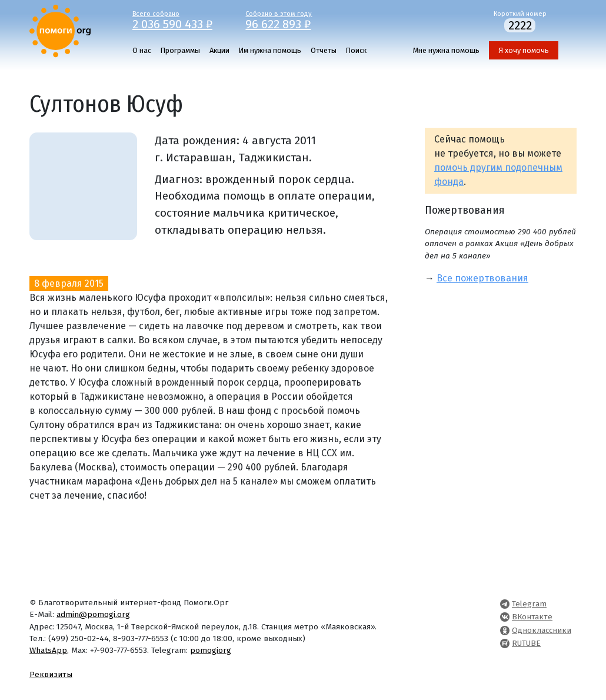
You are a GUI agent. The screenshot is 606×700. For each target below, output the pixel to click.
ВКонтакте (532, 617)
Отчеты (324, 50)
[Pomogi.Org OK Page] (505, 630)
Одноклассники (542, 630)
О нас (142, 50)
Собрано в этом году (293, 19)
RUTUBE (526, 643)
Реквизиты (51, 674)
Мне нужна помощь (446, 50)
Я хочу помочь (524, 50)
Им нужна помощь (270, 50)
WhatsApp (48, 650)
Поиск (356, 50)
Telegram (529, 604)
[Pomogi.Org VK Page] (505, 617)
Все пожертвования (482, 278)
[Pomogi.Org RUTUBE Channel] (505, 643)
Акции (219, 50)
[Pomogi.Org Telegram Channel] (505, 604)
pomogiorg (211, 650)
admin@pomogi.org (93, 614)
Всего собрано (180, 19)
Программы (180, 50)
